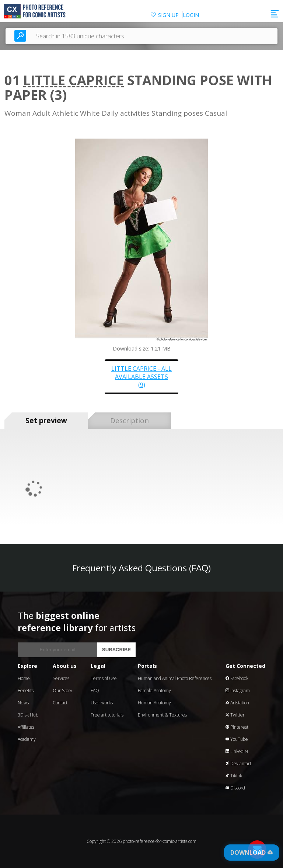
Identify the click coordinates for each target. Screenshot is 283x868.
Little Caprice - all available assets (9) (141, 377)
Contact (60, 703)
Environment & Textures (162, 715)
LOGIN (191, 15)
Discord (235, 788)
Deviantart (238, 764)
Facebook (237, 678)
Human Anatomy (154, 703)
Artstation (237, 703)
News (23, 703)
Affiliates (26, 727)
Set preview (46, 421)
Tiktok (234, 776)
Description (130, 421)
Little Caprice (74, 80)
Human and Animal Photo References (175, 678)
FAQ (95, 691)
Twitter (235, 715)
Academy (27, 739)
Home (24, 678)
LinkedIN (237, 751)
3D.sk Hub (28, 715)
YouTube (237, 739)
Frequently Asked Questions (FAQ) (141, 568)
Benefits (26, 691)
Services (61, 678)
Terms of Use (104, 678)
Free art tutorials (107, 715)
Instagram (238, 691)
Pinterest (237, 727)
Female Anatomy (154, 691)
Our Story (62, 691)
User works (102, 703)
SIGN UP (168, 15)
